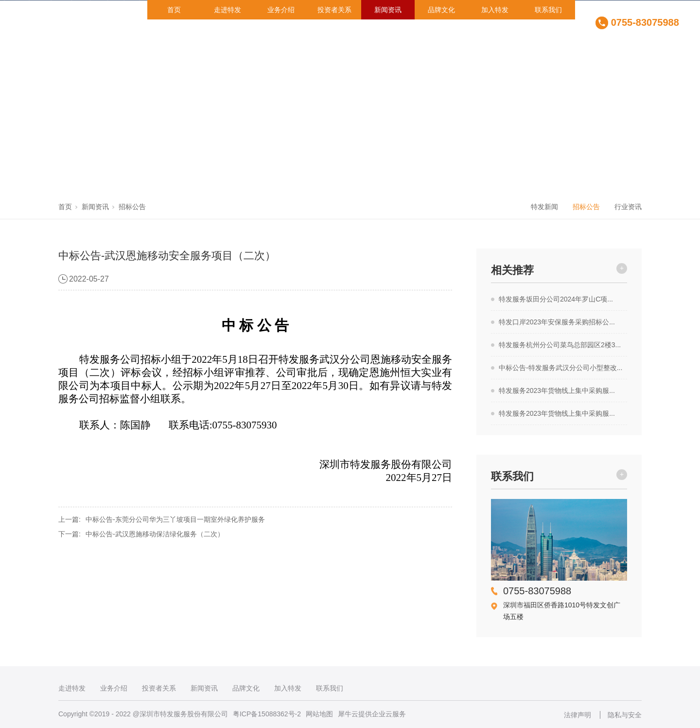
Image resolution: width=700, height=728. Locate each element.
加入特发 (495, 10)
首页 (174, 10)
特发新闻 (544, 207)
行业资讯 (628, 207)
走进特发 (227, 10)
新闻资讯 (388, 10)
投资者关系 (334, 10)
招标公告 (132, 207)
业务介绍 (281, 10)
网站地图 (319, 714)
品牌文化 (441, 10)
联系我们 (548, 10)
